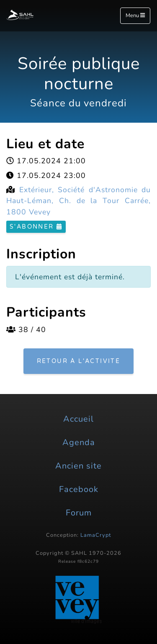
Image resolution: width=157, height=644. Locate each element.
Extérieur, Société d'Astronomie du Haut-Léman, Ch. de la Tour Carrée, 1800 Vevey (78, 201)
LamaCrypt (96, 535)
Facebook (79, 489)
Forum (79, 513)
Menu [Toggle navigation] (135, 15)
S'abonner (36, 227)
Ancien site (78, 466)
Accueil (78, 419)
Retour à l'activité (79, 361)
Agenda (79, 442)
